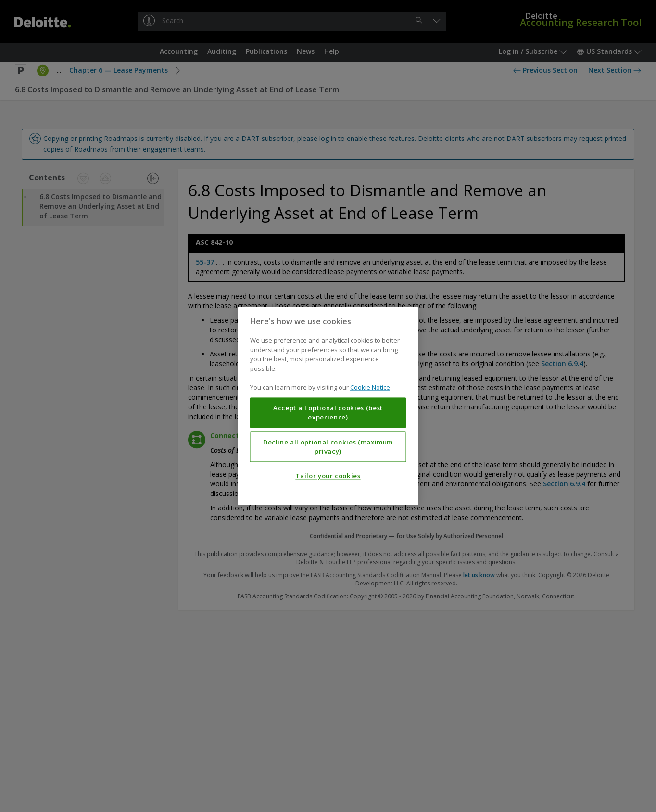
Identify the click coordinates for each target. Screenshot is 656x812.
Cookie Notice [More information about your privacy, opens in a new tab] (370, 388)
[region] (328, 406)
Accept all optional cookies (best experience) (328, 413)
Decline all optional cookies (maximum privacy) (328, 447)
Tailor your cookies (328, 476)
